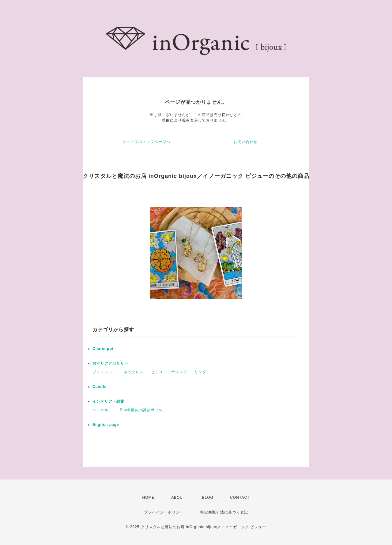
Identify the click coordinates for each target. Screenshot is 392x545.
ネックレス (134, 372)
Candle (100, 387)
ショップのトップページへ (146, 142)
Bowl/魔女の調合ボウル (141, 410)
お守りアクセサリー (110, 363)
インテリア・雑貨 (108, 401)
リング (200, 372)
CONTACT (240, 498)
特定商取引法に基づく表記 (224, 512)
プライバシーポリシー (164, 512)
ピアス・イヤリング (169, 372)
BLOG (208, 498)
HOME (149, 498)
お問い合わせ (246, 142)
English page (106, 425)
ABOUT (178, 498)
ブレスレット (104, 372)
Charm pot (103, 349)
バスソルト (102, 410)
